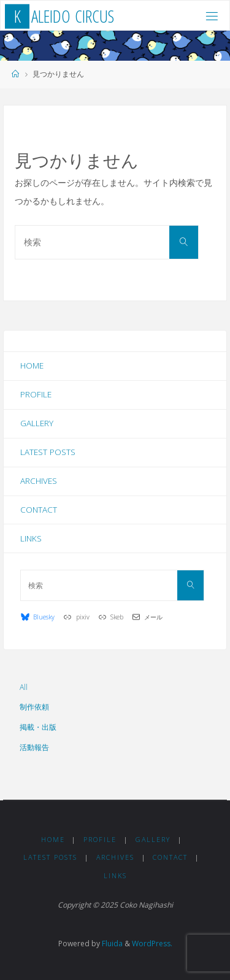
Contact (39, 510)
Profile (36, 394)
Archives (39, 481)
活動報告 (34, 747)
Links (31, 538)
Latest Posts (48, 452)
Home (32, 366)
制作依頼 (34, 707)
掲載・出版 (38, 727)
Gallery (37, 423)
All (24, 687)
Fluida (111, 944)
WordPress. (152, 944)
